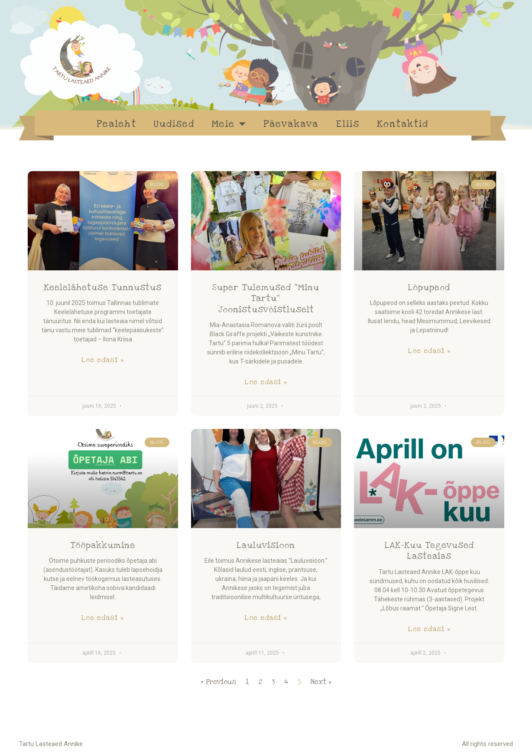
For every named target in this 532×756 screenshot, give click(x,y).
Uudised (174, 124)
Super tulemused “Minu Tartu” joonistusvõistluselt (266, 299)
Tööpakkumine (103, 545)
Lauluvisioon (266, 545)
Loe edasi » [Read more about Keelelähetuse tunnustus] (103, 360)
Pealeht (117, 124)
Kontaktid (403, 124)
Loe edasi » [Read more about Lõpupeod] (429, 351)
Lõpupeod (429, 288)
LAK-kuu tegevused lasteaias (429, 551)
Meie (229, 124)
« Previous (218, 682)
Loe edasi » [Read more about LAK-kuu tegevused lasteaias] (429, 629)
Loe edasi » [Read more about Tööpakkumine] (103, 618)
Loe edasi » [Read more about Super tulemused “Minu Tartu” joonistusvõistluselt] (266, 382)
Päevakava (291, 124)
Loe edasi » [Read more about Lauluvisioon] (266, 618)
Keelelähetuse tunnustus (103, 288)
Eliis (348, 124)
